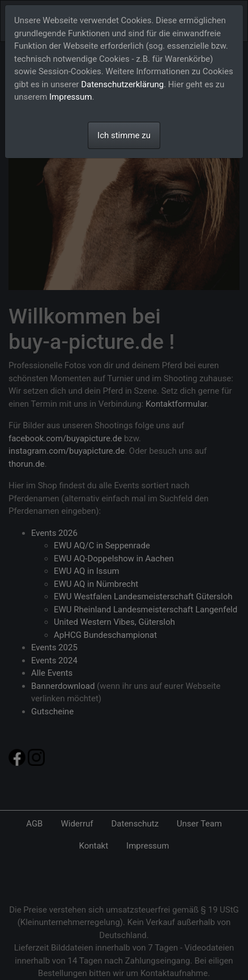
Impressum (70, 97)
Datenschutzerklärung (122, 84)
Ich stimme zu (124, 135)
